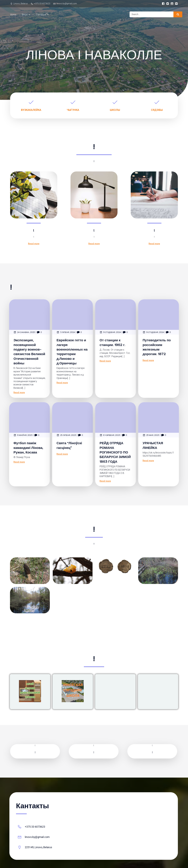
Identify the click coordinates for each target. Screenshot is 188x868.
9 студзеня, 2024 (110, 333)
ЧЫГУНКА (73, 111)
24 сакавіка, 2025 (24, 333)
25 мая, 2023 (151, 436)
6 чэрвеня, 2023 (110, 436)
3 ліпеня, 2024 (66, 333)
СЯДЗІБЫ (157, 111)
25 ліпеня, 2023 (66, 436)
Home (13, 15)
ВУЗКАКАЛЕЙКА (31, 111)
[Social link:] (162, 4)
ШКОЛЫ (115, 111)
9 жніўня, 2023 (23, 436)
